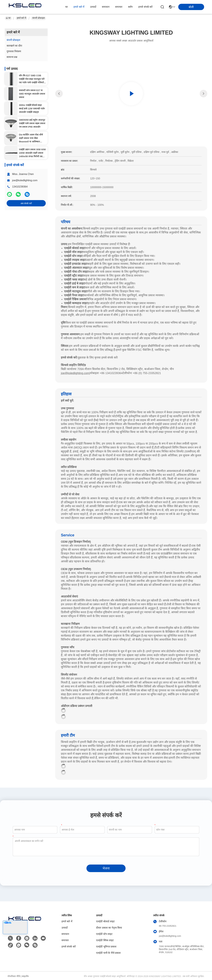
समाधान (106, 7)
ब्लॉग (130, 7)
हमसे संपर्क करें (145, 7)
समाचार (119, 7)
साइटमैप (25, 976)
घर (67, 7)
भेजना (106, 868)
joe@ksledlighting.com (25, 180)
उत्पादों (93, 7)
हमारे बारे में (79, 7)
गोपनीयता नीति (14, 976)
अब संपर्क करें (26, 203)
